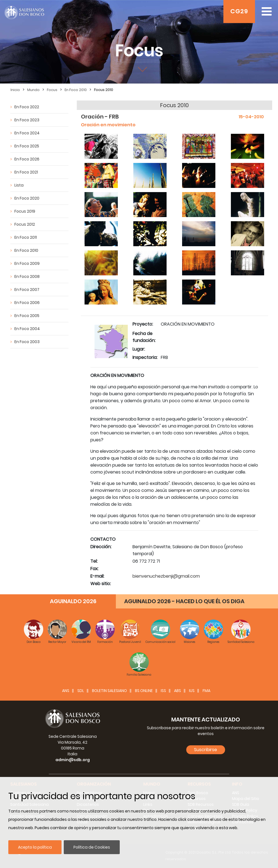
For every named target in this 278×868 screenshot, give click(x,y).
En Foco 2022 (27, 107)
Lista (19, 185)
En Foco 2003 (27, 342)
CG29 (239, 11)
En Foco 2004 (27, 329)
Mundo (33, 90)
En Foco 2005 (27, 316)
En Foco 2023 (27, 120)
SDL (81, 691)
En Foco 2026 (27, 159)
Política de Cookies (92, 847)
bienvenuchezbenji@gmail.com (166, 576)
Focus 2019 (25, 211)
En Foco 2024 (27, 133)
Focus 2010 (104, 90)
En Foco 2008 (27, 276)
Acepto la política (35, 847)
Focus (52, 90)
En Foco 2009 (27, 263)
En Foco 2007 (27, 290)
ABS (178, 691)
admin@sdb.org (73, 760)
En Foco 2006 (27, 303)
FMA (206, 691)
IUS (192, 691)
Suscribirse (206, 750)
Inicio (15, 90)
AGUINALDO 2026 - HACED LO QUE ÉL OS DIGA (184, 601)
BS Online (144, 691)
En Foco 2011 (26, 237)
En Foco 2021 (26, 172)
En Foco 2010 (76, 90)
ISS (163, 691)
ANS (66, 691)
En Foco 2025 (27, 146)
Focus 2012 (25, 224)
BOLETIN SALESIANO (109, 691)
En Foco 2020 (27, 198)
